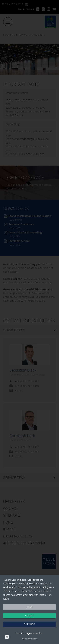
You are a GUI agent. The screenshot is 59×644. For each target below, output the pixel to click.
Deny (30, 607)
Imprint (24, 639)
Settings (30, 624)
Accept (29, 616)
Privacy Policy (33, 639)
